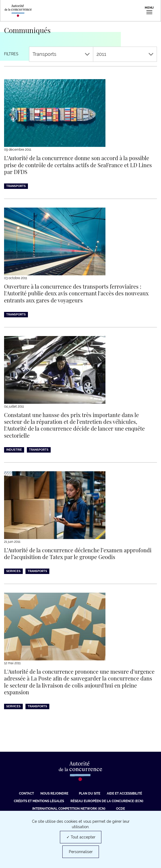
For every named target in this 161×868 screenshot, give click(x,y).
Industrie (14, 450)
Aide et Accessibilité (124, 793)
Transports (61, 54)
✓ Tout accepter (81, 837)
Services (13, 571)
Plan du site (90, 793)
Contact (26, 793)
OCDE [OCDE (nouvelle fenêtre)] (120, 809)
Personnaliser (81, 852)
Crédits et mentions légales (39, 801)
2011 (125, 54)
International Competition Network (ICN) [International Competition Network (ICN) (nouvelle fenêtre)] (69, 809)
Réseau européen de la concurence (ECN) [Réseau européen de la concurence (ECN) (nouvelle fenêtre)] (107, 801)
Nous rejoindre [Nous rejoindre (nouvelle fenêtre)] (54, 793)
